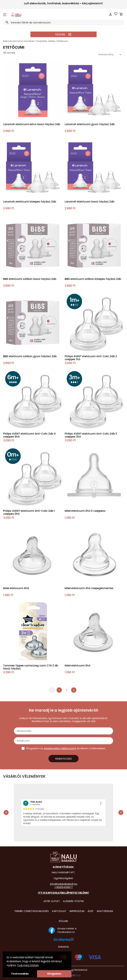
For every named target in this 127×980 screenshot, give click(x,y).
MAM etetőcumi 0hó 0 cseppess (85, 511)
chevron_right (74, 690)
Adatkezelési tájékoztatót (60, 748)
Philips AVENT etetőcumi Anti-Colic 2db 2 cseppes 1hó (91, 358)
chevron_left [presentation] (6, 813)
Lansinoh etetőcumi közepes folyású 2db (30, 202)
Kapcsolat (59, 911)
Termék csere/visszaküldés (32, 911)
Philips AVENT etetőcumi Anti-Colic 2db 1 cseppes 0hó (29, 512)
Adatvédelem (105, 911)
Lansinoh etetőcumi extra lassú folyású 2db (32, 124)
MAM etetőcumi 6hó (77, 666)
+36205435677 (64, 887)
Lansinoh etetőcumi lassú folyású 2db (89, 202)
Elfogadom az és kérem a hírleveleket (66, 748)
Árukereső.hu (63, 946)
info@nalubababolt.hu (64, 884)
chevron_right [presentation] (121, 813)
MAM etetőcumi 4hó (16, 588)
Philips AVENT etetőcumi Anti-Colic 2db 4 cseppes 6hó (29, 435)
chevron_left (52, 690)
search (7, 22)
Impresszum (77, 911)
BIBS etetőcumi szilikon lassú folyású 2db (30, 279)
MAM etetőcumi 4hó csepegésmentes (89, 588)
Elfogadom (54, 974)
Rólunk (63, 921)
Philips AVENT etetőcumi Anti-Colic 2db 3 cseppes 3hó (91, 435)
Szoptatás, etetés (46, 41)
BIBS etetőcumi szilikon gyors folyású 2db (30, 356)
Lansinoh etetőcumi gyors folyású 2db (90, 124)
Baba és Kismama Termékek (19, 41)
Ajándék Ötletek (74, 901)
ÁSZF (91, 911)
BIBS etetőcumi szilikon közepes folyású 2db (93, 279)
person (110, 14)
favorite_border (116, 14)
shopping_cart (121, 14)
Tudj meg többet (28, 965)
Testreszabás (20, 974)
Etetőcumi (63, 41)
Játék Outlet (51, 901)
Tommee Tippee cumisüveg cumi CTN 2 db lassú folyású (31, 667)
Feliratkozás (63, 759)
